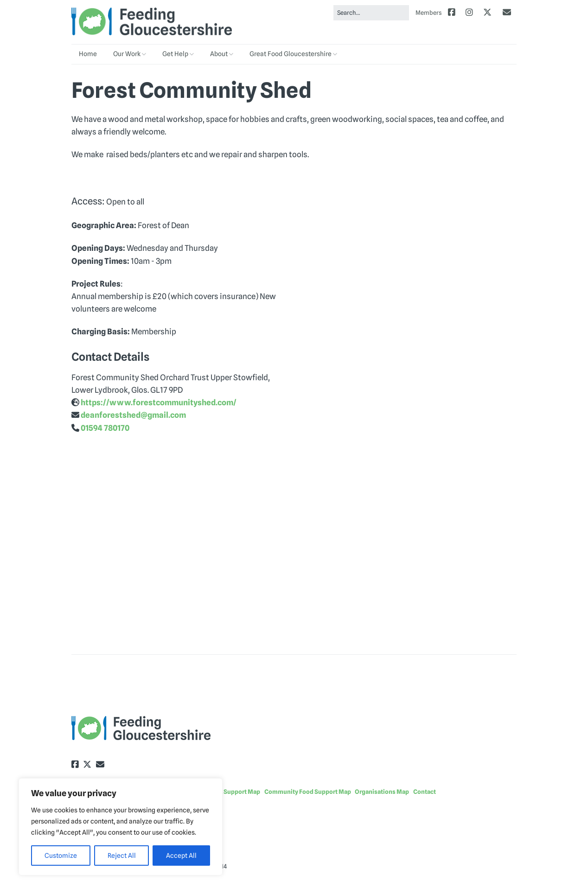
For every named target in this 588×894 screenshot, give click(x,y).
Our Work (127, 54)
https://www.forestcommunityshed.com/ (159, 402)
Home (88, 54)
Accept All (181, 856)
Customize (61, 856)
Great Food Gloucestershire (291, 54)
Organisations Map (382, 792)
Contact (425, 792)
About (219, 54)
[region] (121, 827)
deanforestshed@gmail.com (133, 415)
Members (429, 13)
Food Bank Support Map (227, 792)
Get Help (175, 54)
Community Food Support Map (308, 792)
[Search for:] (371, 13)
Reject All (122, 856)
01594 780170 (105, 428)
